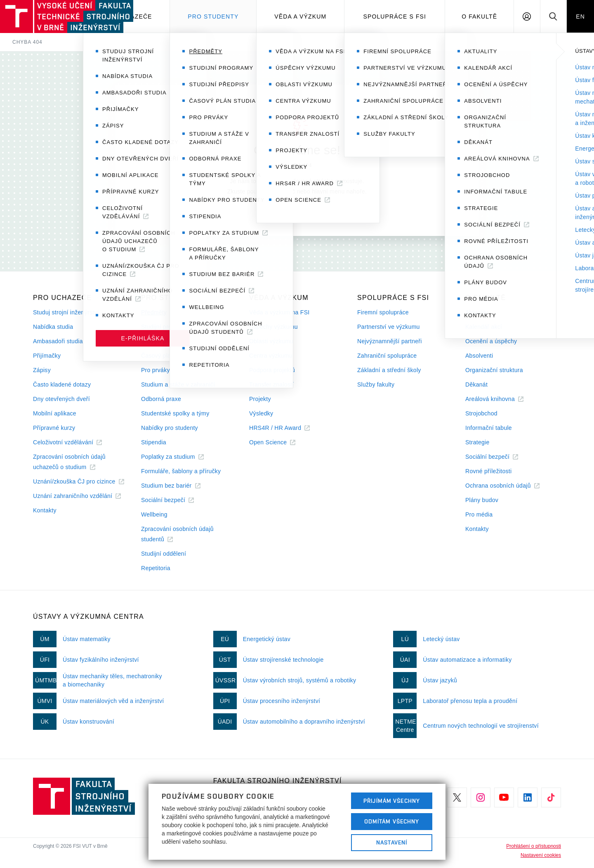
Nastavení (392, 842)
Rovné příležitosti (488, 471)
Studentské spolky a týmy (175, 413)
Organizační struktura (494, 370)
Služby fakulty (376, 384)
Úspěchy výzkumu (273, 327)
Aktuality (477, 312)
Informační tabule (489, 428)
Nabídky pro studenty (170, 428)
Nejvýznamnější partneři (390, 341)
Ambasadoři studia (58, 341)
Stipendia (154, 442)
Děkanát (476, 384)
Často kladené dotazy (62, 384)
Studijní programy (165, 327)
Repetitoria (156, 568)
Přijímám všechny (392, 801)
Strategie (477, 442)
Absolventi (479, 356)
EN (580, 17)
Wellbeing (154, 514)
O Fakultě (479, 17)
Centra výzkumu (271, 356)
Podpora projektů (272, 370)
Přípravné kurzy (54, 428)
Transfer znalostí (272, 384)
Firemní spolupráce (383, 312)
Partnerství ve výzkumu (389, 327)
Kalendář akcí (484, 327)
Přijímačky (47, 356)
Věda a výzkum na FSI (279, 312)
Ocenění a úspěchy (491, 341)
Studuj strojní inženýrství (66, 312)
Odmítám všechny (392, 821)
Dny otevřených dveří (61, 399)
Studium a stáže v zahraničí (178, 384)
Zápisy (42, 370)
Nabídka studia (53, 327)
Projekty (260, 399)
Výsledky (261, 413)
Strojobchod (481, 413)
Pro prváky (156, 370)
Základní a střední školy (389, 370)
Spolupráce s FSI (395, 17)
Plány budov (482, 500)
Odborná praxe (161, 399)
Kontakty (45, 510)
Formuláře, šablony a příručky (181, 471)
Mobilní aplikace (55, 413)
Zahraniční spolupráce (387, 356)
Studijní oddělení (164, 554)
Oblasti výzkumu (271, 341)
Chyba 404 (27, 42)
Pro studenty (213, 17)
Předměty (154, 312)
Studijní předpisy (163, 341)
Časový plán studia (166, 356)
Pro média (479, 514)
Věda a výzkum (300, 17)
